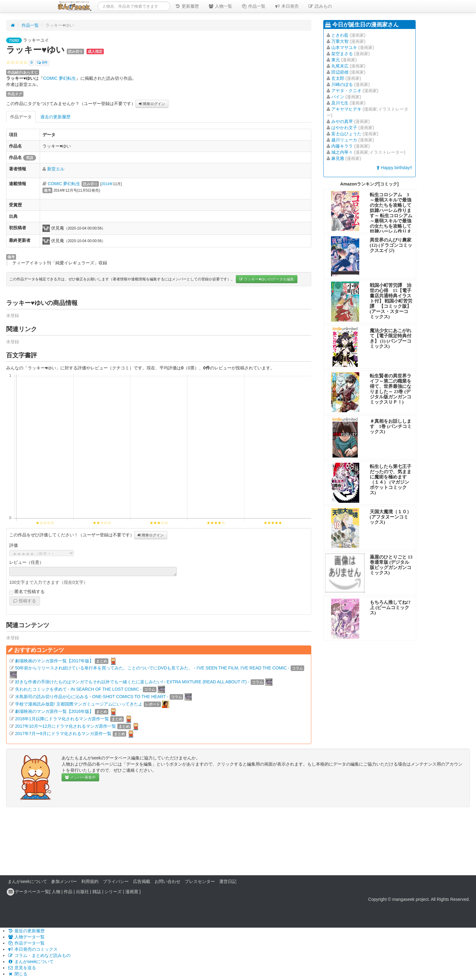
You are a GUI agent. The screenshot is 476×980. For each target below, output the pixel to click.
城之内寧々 (342, 152)
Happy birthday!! (394, 168)
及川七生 (340, 103)
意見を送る (22, 968)
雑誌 (97, 892)
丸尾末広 (340, 66)
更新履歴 (187, 6)
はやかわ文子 (344, 128)
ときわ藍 (340, 35)
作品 (68, 892)
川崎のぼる (342, 84)
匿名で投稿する (27, 592)
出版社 (83, 892)
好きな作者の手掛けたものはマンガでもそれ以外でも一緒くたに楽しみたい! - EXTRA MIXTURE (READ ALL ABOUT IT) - (132, 682)
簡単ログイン (152, 104)
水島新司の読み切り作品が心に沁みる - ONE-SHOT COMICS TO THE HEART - (92, 697)
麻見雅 (338, 158)
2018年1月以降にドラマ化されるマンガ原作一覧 (62, 719)
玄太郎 (338, 78)
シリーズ (113, 892)
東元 (336, 60)
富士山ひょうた (346, 134)
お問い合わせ (167, 881)
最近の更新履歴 (26, 931)
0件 (42, 63)
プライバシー (116, 881)
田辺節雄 (340, 72)
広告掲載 (142, 881)
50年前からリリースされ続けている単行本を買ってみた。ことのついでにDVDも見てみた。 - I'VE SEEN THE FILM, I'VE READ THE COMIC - (152, 668)
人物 (56, 892)
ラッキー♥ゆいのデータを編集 (267, 279)
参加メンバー (64, 881)
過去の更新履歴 (55, 117)
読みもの (320, 6)
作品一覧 (253, 6)
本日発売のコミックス (33, 949)
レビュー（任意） (26, 562)
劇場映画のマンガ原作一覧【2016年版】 (54, 711)
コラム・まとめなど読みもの (39, 955)
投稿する (25, 601)
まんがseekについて (27, 881)
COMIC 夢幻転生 (60, 78)
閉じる (18, 974)
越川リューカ (344, 140)
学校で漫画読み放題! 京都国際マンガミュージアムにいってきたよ (79, 704)
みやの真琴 (342, 121)
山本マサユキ (344, 47)
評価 (14, 545)
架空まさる (342, 54)
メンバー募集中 (80, 777)
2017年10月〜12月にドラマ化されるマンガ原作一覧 (66, 726)
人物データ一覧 (26, 937)
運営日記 (228, 881)
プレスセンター (200, 881)
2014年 (107, 184)
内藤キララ (342, 146)
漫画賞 (132, 892)
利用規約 (90, 881)
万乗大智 (340, 41)
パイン (338, 97)
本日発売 (287, 6)
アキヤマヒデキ (346, 109)
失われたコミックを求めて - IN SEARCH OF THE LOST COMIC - (78, 689)
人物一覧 (220, 6)
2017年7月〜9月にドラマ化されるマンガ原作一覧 (63, 734)
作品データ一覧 (26, 943)
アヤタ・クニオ (346, 91)
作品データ (21, 117)
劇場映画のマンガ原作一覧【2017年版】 (54, 661)
